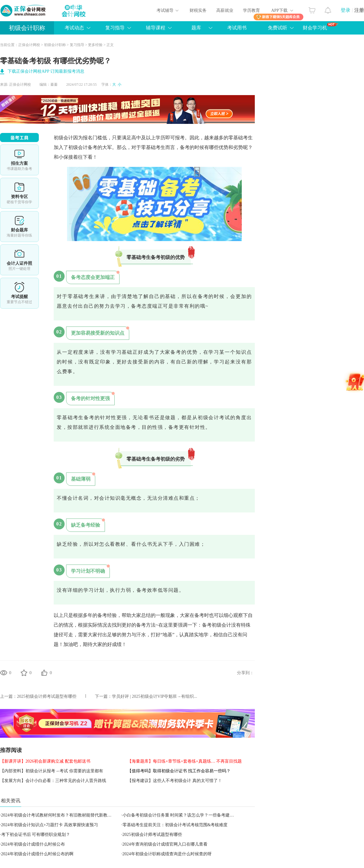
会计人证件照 (19, 260)
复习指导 (115, 28)
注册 (359, 10)
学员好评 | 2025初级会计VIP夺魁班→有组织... (155, 696)
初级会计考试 (214, 417)
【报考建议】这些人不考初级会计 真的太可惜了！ (175, 781)
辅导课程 (156, 28)
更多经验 (95, 45)
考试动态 (74, 28)
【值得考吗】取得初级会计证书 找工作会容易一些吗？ (179, 771)
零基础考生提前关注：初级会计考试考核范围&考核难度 (175, 825)
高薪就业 (225, 10)
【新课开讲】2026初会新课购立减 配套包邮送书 (45, 761)
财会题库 (19, 227)
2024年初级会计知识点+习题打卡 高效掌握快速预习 (50, 825)
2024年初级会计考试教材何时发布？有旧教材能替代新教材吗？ (61, 815)
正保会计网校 (29, 45)
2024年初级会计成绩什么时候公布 (33, 844)
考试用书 (237, 28)
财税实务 (198, 10)
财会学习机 (320, 26)
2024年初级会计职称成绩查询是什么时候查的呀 (167, 854)
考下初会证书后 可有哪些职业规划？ (36, 835)
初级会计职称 (27, 28)
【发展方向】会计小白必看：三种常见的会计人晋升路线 (53, 781)
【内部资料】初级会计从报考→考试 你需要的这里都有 (52, 771)
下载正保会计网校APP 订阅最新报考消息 (46, 71)
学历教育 (251, 10)
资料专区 (19, 193)
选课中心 (19, 160)
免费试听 (278, 28)
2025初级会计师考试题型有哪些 (47, 696)
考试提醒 (19, 293)
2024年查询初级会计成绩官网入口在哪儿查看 (165, 844)
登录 (345, 10)
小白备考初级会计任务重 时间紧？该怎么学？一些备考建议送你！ (185, 815)
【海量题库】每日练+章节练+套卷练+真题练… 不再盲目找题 (185, 761)
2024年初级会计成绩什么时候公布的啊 (37, 854)
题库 (196, 28)
